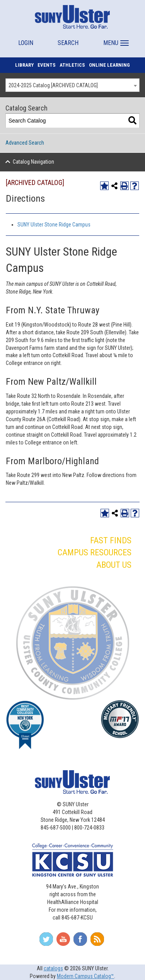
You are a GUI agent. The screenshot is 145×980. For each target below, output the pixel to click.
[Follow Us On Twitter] (46, 942)
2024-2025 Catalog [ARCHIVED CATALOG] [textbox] (53, 85)
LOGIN (26, 43)
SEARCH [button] (68, 43)
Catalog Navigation (33, 162)
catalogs (53, 968)
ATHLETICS (72, 65)
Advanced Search (25, 143)
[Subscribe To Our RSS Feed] (97, 942)
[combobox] (72, 85)
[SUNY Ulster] (72, 17)
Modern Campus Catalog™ (85, 976)
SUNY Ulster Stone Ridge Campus (54, 225)
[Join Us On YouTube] (63, 942)
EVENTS (47, 65)
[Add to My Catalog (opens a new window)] (104, 186)
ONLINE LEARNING (109, 65)
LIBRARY (24, 65)
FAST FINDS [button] (111, 540)
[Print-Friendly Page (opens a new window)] (125, 186)
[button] (115, 39)
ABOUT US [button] (114, 565)
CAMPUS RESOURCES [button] (95, 552)
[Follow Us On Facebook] (80, 942)
